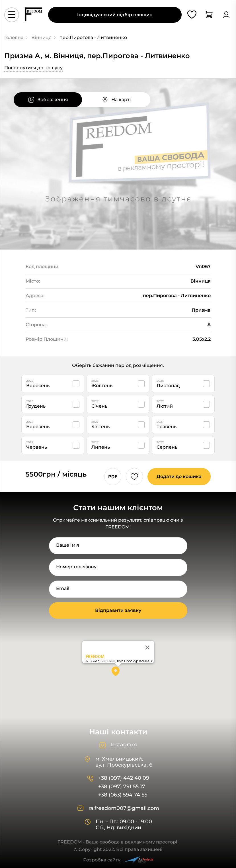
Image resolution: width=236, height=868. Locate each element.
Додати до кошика (179, 476)
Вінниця (41, 37)
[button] (118, 673)
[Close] (147, 648)
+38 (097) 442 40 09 (124, 778)
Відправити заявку (118, 610)
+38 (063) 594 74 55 (123, 795)
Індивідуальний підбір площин (115, 15)
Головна (14, 37)
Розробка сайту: (118, 860)
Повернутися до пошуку (33, 68)
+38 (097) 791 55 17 (122, 787)
